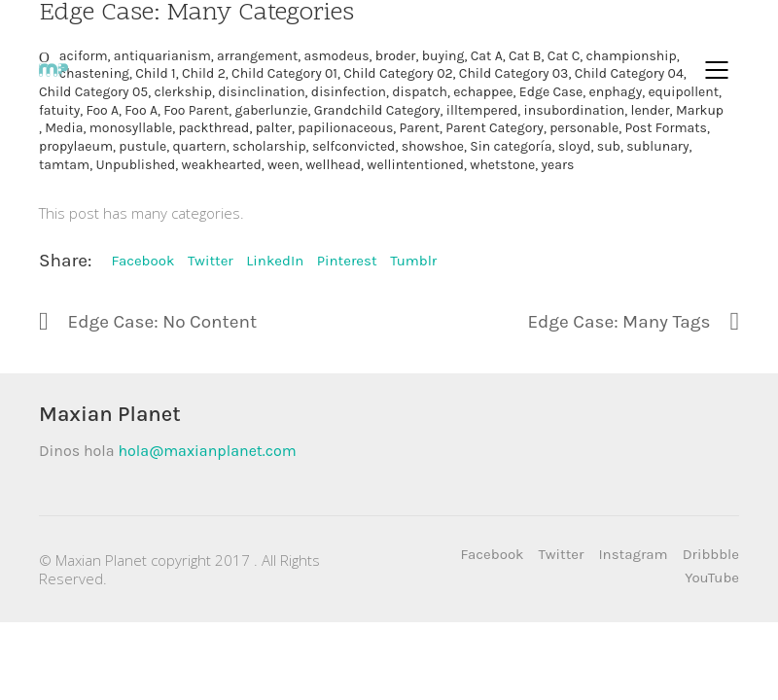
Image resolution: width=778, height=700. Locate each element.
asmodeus (336, 56)
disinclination (261, 92)
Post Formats (665, 128)
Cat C (564, 56)
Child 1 (155, 73)
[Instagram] (633, 555)
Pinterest (347, 261)
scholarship (269, 146)
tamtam (64, 165)
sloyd (575, 146)
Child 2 (204, 73)
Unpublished (135, 165)
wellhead (333, 165)
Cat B (525, 56)
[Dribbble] (711, 555)
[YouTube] (712, 578)
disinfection (349, 92)
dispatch (420, 92)
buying (443, 56)
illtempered (482, 110)
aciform (84, 56)
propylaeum (76, 146)
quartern (199, 146)
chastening (94, 73)
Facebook (142, 261)
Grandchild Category (377, 110)
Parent (420, 128)
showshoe (433, 146)
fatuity (59, 110)
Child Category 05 (93, 92)
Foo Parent (196, 110)
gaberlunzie (272, 110)
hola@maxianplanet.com (207, 451)
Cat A (487, 56)
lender (651, 110)
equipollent (683, 92)
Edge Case (551, 92)
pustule (142, 146)
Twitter (211, 261)
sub (609, 146)
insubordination (575, 110)
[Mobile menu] (718, 70)
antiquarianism (162, 56)
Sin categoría (511, 146)
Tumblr (413, 261)
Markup (700, 110)
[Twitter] (562, 555)
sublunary (657, 146)
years (558, 165)
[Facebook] (493, 555)
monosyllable (131, 128)
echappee (483, 92)
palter (274, 128)
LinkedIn (275, 261)
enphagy (616, 92)
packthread (213, 128)
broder (396, 56)
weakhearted (222, 165)
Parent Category (495, 128)
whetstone (502, 165)
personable (584, 128)
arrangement (257, 56)
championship (632, 56)
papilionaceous (345, 128)
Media (64, 128)
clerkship (182, 92)
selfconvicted (354, 146)
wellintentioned (415, 165)
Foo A (102, 110)
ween (283, 165)
